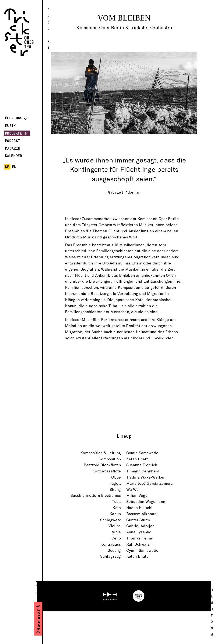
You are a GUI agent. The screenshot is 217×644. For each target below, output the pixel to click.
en (14, 167)
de (7, 167)
